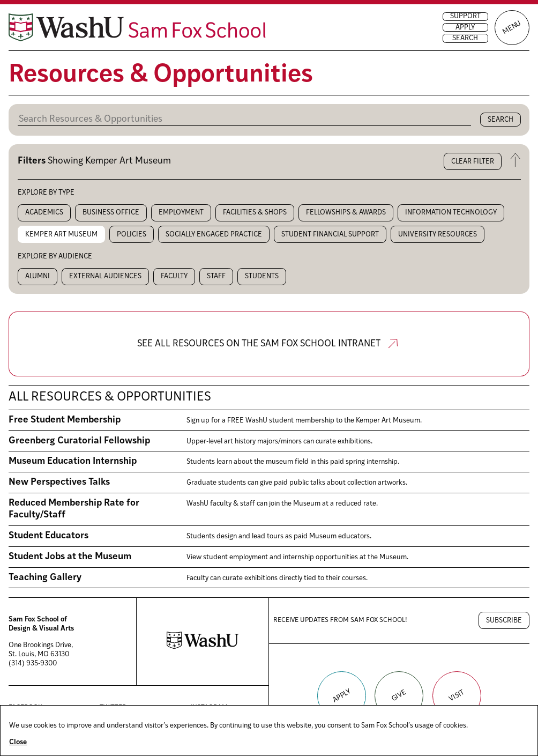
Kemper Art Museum (61, 235)
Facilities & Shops (255, 213)
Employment (181, 213)
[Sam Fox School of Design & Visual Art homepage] (137, 27)
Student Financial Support (330, 235)
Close (18, 742)
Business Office (111, 213)
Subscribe (504, 621)
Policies (132, 235)
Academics (44, 213)
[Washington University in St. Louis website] (203, 647)
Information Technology (451, 213)
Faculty (174, 276)
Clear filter (473, 162)
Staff (216, 276)
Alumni (38, 276)
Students (262, 276)
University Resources (438, 235)
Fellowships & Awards (346, 213)
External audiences (105, 276)
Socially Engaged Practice (214, 235)
